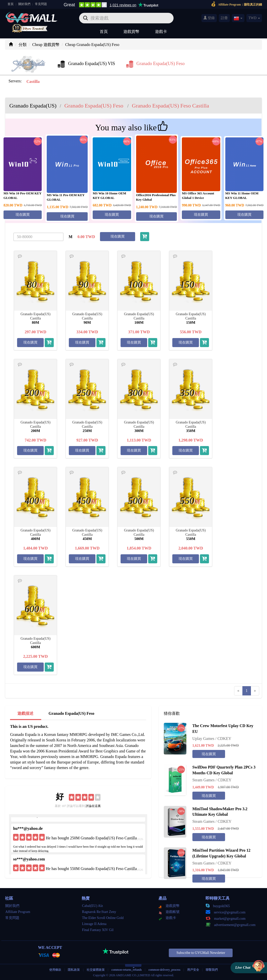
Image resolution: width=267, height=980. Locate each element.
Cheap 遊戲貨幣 (46, 45)
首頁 (11, 4)
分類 (23, 45)
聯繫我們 (212, 970)
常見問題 (41, 4)
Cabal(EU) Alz (92, 906)
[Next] (255, 691)
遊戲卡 (161, 32)
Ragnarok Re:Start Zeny (99, 912)
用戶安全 (193, 970)
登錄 (209, 18)
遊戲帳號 (169, 912)
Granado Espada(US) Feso (71, 713)
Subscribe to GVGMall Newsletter (201, 953)
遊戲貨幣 (131, 32)
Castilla (33, 81)
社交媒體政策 (96, 970)
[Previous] (238, 691)
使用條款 (55, 970)
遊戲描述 (25, 713)
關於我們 (24, 4)
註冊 (224, 18)
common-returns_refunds (126, 970)
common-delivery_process (164, 970)
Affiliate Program (18, 912)
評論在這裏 (93, 806)
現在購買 (23, 215)
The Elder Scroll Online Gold (103, 918)
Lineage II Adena (94, 924)
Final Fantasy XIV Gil (98, 930)
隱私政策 (74, 970)
